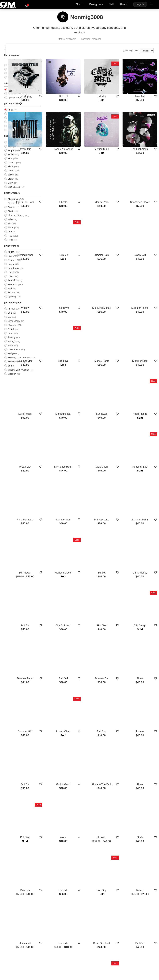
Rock (10, 242)
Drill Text (58, 704)
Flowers (144, 615)
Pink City (58, 747)
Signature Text (87, 354)
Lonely (11, 275)
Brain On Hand (115, 790)
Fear (10, 259)
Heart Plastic (145, 354)
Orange (11, 165)
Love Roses (58, 354)
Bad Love (87, 312)
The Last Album (145, 129)
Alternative (13, 202)
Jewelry (12, 340)
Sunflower (116, 354)
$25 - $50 (12, 68)
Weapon (12, 377)
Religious (12, 356)
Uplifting (12, 299)
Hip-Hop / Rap (15, 218)
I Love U (115, 704)
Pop (10, 234)
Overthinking (115, 833)
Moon (10, 348)
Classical (12, 206)
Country (12, 210)
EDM (10, 214)
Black (10, 169)
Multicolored (14, 190)
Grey (10, 186)
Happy (11, 267)
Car (9, 320)
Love (10, 279)
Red (10, 145)
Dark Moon (115, 397)
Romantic (12, 287)
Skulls (145, 704)
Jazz (10, 226)
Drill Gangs (145, 529)
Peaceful (12, 283)
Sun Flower (58, 487)
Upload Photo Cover (18, 100)
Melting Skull (116, 129)
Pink (10, 149)
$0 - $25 (12, 64)
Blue (10, 161)
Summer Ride (144, 312)
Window (58, 265)
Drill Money (58, 86)
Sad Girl (58, 529)
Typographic (14, 121)
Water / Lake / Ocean (18, 373)
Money (11, 344)
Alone (145, 572)
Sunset (115, 487)
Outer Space (14, 352)
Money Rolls (115, 176)
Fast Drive (86, 265)
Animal (11, 312)
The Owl (87, 86)
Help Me (87, 222)
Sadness (144, 833)
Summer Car (116, 572)
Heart (10, 336)
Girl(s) (11, 332)
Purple (11, 153)
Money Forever (87, 487)
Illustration (13, 129)
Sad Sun (115, 615)
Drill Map (116, 86)
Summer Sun (86, 444)
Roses (145, 747)
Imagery (12, 117)
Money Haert (115, 312)
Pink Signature (58, 444)
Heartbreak (13, 271)
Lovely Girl (145, 222)
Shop (74, 5)
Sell (105, 5)
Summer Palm (115, 222)
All (9, 92)
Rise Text (115, 529)
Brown (11, 182)
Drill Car (144, 790)
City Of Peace (87, 529)
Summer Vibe (58, 312)
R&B (10, 238)
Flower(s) (12, 328)
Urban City (58, 397)
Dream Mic (58, 129)
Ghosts (87, 176)
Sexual (11, 295)
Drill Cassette (116, 444)
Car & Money (145, 487)
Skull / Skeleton (15, 364)
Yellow (11, 178)
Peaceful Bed (145, 397)
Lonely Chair (87, 615)
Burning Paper (57, 222)
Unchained (58, 790)
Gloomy (12, 263)
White (11, 157)
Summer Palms (145, 265)
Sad (10, 291)
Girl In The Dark (58, 176)
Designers (90, 5)
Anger (11, 255)
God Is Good (87, 658)
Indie (10, 222)
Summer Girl (58, 615)
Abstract (12, 133)
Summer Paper (58, 572)
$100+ (11, 80)
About (118, 5)
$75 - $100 (13, 76)
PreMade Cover (16, 96)
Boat (10, 316)
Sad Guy (115, 747)
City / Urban (14, 324)
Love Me (145, 86)
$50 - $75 (12, 72)
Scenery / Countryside (19, 360)
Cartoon (12, 125)
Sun (10, 369)
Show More (101, 853)
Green (11, 173)
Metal (10, 230)
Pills (58, 833)
